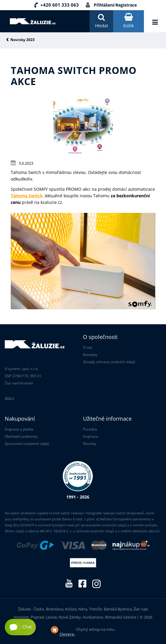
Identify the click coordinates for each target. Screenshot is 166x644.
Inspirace (91, 436)
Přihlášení (104, 5)
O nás (88, 347)
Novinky (90, 444)
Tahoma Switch (27, 196)
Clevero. (67, 634)
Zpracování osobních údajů (27, 444)
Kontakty (90, 355)
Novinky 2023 (23, 40)
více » (9, 398)
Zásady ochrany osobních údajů (109, 362)
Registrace (126, 5)
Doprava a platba (19, 429)
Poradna (90, 429)
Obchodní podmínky (21, 436)
